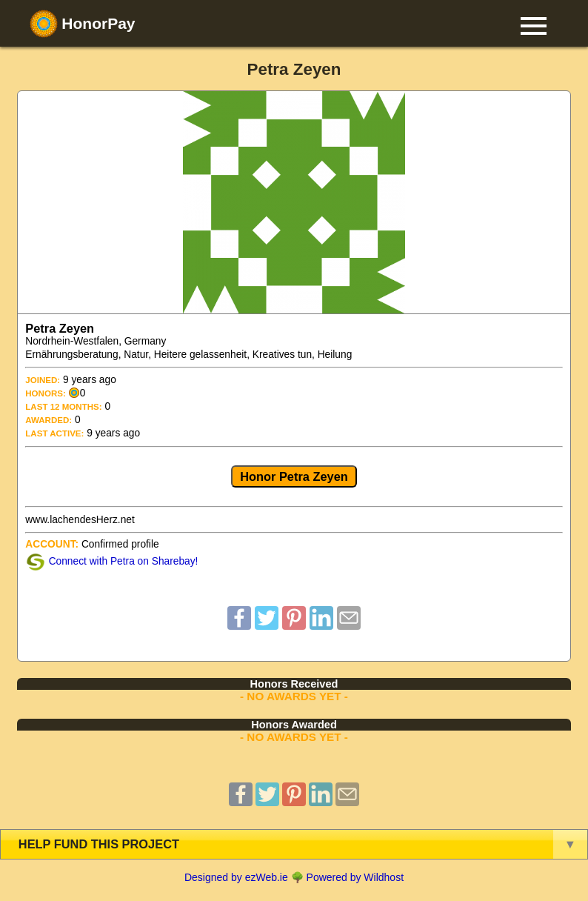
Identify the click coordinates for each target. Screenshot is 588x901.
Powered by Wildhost (355, 877)
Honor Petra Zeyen (294, 476)
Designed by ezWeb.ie (236, 877)
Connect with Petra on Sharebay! (124, 561)
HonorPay (83, 24)
